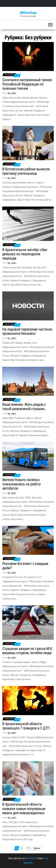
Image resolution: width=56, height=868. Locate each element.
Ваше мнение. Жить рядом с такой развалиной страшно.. (24, 407)
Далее (37, 848)
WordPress (31, 858)
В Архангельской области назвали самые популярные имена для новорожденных (24, 809)
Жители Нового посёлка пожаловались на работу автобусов (22, 484)
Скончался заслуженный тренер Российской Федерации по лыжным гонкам (27, 84)
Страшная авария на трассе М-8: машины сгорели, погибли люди (27, 651)
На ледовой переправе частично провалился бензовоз (27, 331)
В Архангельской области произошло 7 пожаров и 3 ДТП (26, 726)
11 (29, 848)
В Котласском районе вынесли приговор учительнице (26, 171)
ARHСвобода (28, 13)
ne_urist (12, 93)
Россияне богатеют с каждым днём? (25, 566)
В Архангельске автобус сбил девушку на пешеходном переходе (25, 254)
